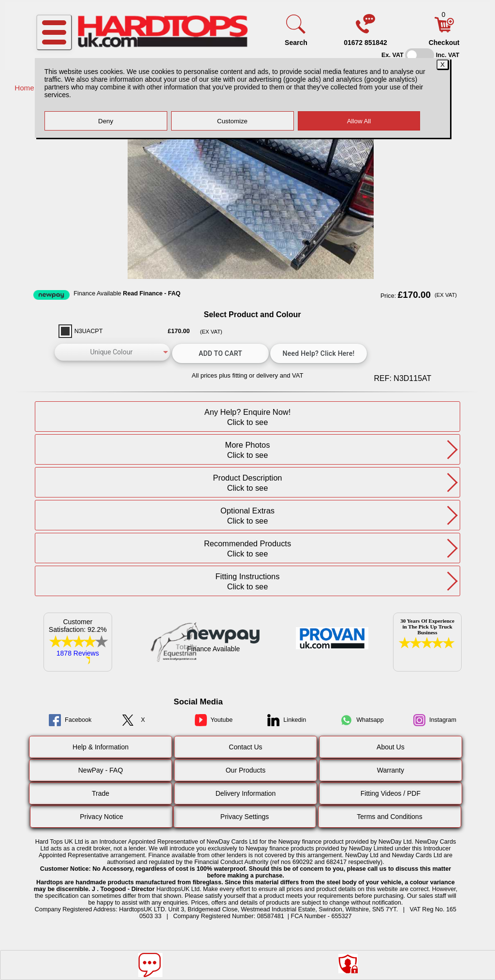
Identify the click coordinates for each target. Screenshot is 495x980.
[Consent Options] (348, 964)
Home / (27, 88)
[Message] (150, 965)
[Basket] (444, 30)
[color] (112, 352)
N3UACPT (89, 331)
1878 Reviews (78, 653)
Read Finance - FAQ (152, 293)
